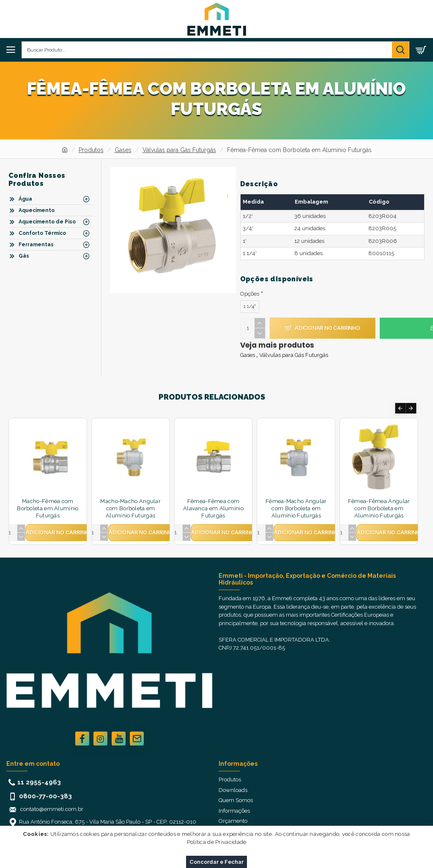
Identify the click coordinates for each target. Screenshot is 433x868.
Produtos (91, 150)
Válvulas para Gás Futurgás (179, 150)
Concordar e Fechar (216, 862)
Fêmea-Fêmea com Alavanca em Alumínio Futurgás (213, 508)
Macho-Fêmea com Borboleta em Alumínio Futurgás (48, 508)
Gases (123, 150)
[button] (400, 408)
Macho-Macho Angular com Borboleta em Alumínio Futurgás (130, 508)
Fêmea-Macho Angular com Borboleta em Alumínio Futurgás (296, 508)
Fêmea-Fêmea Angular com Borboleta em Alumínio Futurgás (379, 508)
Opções (250, 294)
